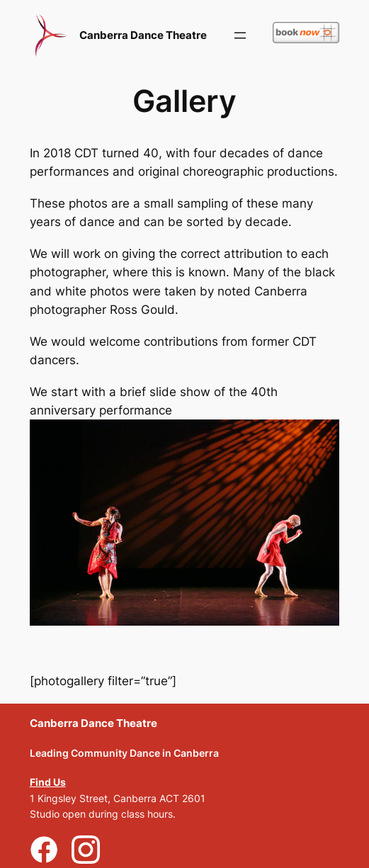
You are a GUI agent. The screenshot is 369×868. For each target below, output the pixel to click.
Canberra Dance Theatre (143, 35)
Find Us (48, 782)
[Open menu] (240, 35)
